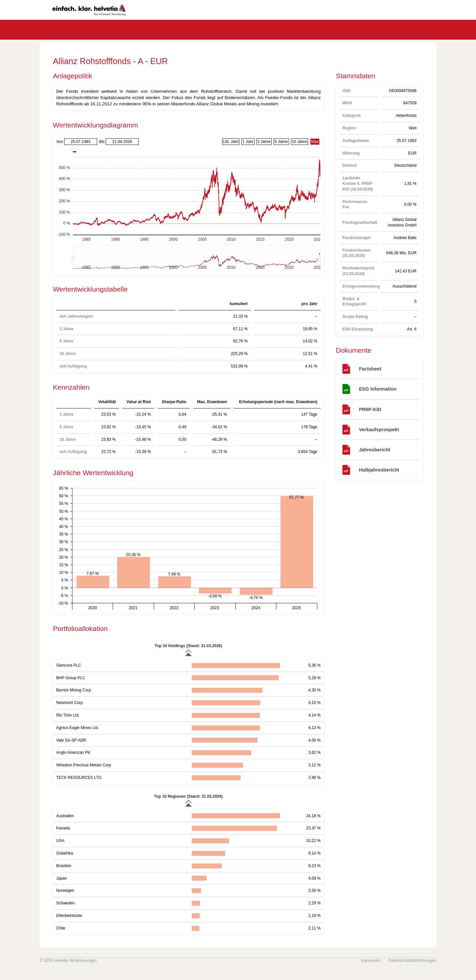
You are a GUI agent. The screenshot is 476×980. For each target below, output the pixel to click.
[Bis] (122, 142)
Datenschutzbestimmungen (412, 961)
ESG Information (378, 389)
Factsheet (370, 369)
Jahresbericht (375, 450)
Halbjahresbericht (379, 470)
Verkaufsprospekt (379, 430)
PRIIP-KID (370, 409)
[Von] (81, 142)
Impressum (371, 961)
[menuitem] (197, 258)
